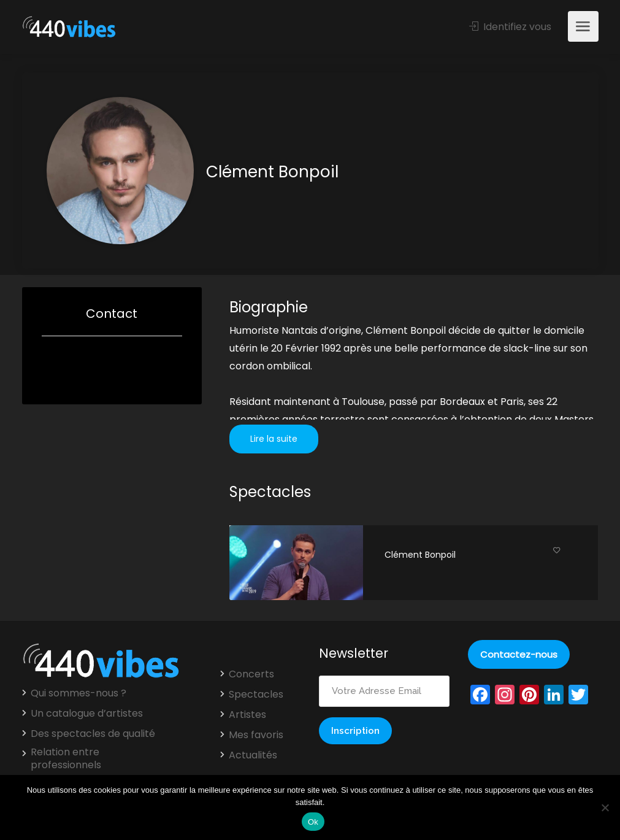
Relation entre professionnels (66, 759)
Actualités (253, 755)
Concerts (251, 674)
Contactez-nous (519, 654)
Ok (313, 822)
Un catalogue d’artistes (87, 714)
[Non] (605, 807)
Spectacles (256, 695)
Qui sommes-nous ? (78, 693)
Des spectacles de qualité (93, 734)
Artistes (247, 715)
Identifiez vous (510, 27)
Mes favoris (256, 735)
